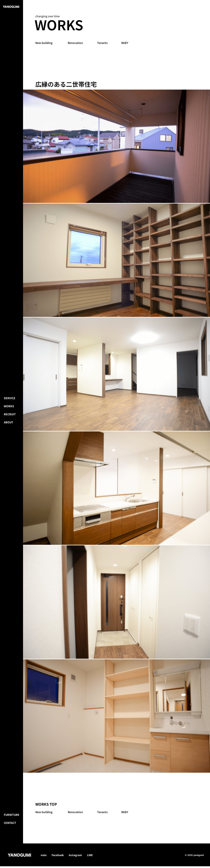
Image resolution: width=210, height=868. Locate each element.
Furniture (12, 852)
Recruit (10, 433)
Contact (10, 860)
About (9, 441)
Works (9, 425)
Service (10, 417)
